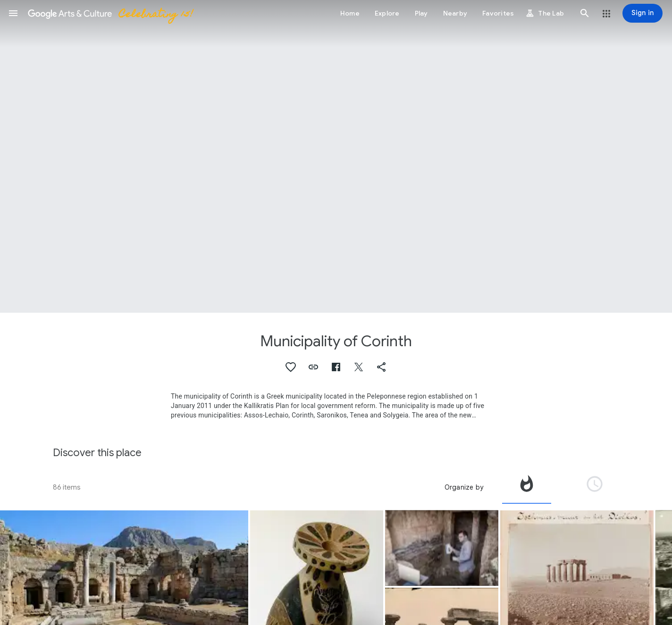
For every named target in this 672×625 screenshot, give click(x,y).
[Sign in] (643, 13)
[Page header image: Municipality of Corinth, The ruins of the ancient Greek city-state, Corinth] (336, 156)
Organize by (464, 487)
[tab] (527, 487)
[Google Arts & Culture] (110, 13)
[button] (13, 13)
